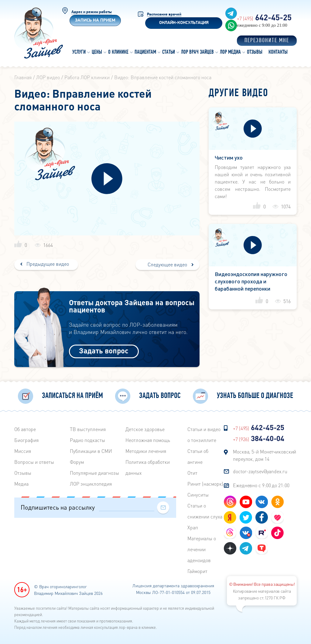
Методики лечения (146, 451)
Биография (26, 440)
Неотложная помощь (148, 440)
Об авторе (25, 429)
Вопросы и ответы (34, 462)
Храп (193, 527)
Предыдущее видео (47, 264)
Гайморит (197, 571)
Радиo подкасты (87, 440)
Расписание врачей (164, 14)
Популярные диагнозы (94, 473)
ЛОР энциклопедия (91, 484)
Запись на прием (95, 20)
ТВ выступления (88, 429)
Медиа (21, 484)
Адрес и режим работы (92, 12)
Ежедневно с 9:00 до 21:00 (261, 485)
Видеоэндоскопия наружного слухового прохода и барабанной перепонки (251, 281)
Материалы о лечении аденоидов (202, 549)
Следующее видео (167, 264)
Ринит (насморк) (205, 484)
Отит (192, 473)
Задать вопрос (104, 351)
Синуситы (198, 495)
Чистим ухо (229, 157)
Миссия (23, 451)
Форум (77, 462)
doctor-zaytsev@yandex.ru (260, 471)
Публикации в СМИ (91, 451)
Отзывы (23, 473)
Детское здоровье (145, 429)
